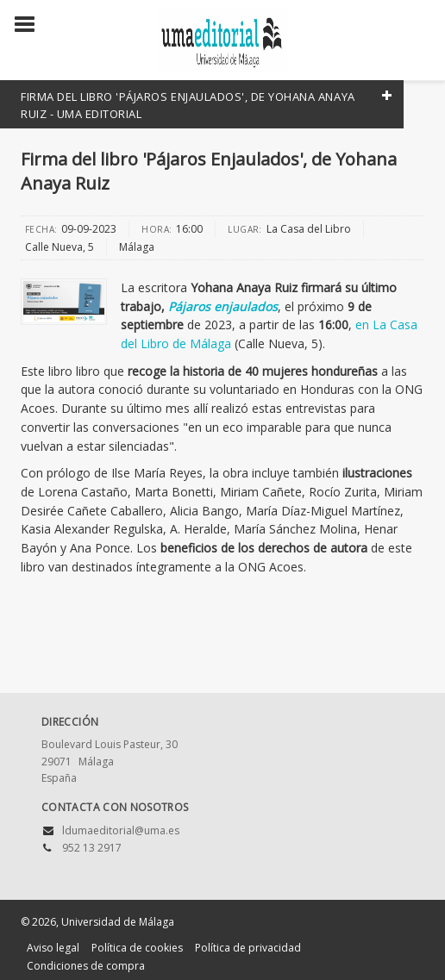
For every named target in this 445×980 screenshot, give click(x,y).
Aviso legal (53, 948)
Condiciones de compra (86, 966)
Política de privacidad (248, 948)
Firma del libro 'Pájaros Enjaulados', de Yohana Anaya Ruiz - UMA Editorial (188, 105)
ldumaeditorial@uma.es (121, 830)
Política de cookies (137, 948)
